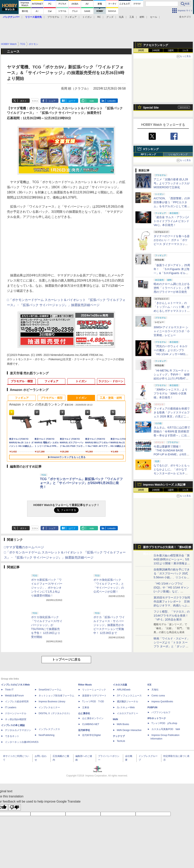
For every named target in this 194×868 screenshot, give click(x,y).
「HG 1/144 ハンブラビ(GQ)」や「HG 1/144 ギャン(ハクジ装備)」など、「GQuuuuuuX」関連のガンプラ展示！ (171, 591)
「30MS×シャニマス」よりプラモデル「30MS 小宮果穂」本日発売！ (171, 393)
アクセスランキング (156, 45)
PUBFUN (152, 707)
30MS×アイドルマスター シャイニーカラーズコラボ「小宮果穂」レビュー (172, 331)
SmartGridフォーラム (50, 690)
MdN (115, 719)
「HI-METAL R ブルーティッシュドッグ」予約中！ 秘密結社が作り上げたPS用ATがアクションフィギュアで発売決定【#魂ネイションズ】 (172, 378)
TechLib (121, 741)
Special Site (151, 108)
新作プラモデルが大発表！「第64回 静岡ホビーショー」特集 (167, 548)
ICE (149, 685)
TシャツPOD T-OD (93, 702)
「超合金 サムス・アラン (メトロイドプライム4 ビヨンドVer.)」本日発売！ (171, 221)
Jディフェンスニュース (129, 696)
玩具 (121, 17)
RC (99, 17)
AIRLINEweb (124, 690)
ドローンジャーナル (16, 713)
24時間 (156, 50)
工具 (132, 17)
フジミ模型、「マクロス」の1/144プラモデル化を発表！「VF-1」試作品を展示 (172, 616)
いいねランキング (178, 154)
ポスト (23, 101)
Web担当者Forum (14, 696)
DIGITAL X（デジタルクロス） (55, 713)
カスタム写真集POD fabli (166, 729)
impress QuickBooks (162, 702)
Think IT (9, 690)
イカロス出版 (120, 685)
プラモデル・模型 (22, 381)
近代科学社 (84, 730)
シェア (52, 101)
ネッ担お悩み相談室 (16, 719)
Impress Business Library (52, 702)
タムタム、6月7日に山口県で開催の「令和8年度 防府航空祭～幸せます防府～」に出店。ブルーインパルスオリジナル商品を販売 (172, 435)
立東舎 (86, 707)
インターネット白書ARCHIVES (22, 742)
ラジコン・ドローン (111, 381)
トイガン (87, 17)
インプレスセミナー (49, 707)
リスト (35, 101)
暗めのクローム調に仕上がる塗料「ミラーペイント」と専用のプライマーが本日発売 (172, 288)
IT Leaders (11, 707)
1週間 (171, 50)
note (92, 101)
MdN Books (123, 724)
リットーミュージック (94, 690)
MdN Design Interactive (129, 730)
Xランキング (151, 149)
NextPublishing (47, 735)
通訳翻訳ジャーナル (127, 702)
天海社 (155, 690)
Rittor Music (85, 685)
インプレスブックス (49, 729)
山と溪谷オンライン (93, 718)
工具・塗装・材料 (111, 398)
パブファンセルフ (161, 712)
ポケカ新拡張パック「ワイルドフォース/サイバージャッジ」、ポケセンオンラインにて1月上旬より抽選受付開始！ (47, 588)
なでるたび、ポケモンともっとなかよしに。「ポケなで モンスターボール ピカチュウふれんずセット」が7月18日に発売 (172, 473)
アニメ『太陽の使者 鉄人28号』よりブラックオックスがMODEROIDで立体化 (172, 183)
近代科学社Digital (91, 735)
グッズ (110, 17)
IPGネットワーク (157, 718)
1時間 (141, 50)
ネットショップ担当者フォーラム (56, 696)
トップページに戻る (66, 660)
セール (154, 17)
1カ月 (186, 50)
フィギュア (71, 17)
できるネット (12, 736)
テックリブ (119, 736)
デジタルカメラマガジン (18, 730)
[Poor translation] (14, 807)
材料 (142, 17)
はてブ (72, 101)
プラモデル (53, 17)
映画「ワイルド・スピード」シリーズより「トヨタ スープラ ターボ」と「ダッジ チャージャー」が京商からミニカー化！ (172, 646)
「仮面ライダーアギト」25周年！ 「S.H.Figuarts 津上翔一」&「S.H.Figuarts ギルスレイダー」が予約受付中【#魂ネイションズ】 (172, 273)
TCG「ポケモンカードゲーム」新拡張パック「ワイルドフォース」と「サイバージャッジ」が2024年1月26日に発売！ (81, 483)
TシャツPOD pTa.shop (164, 723)
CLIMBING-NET (91, 724)
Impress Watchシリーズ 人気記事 (164, 485)
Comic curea (158, 696)
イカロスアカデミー (127, 713)
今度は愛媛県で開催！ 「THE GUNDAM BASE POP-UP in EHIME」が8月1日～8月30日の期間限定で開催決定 (171, 454)
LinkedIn (112, 101)
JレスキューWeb (126, 707)
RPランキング (148, 154)
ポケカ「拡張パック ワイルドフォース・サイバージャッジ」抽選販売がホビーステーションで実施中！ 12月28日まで (109, 625)
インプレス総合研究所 (17, 702)
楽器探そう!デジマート (94, 696)
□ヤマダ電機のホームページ (24, 547)
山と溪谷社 (84, 713)
